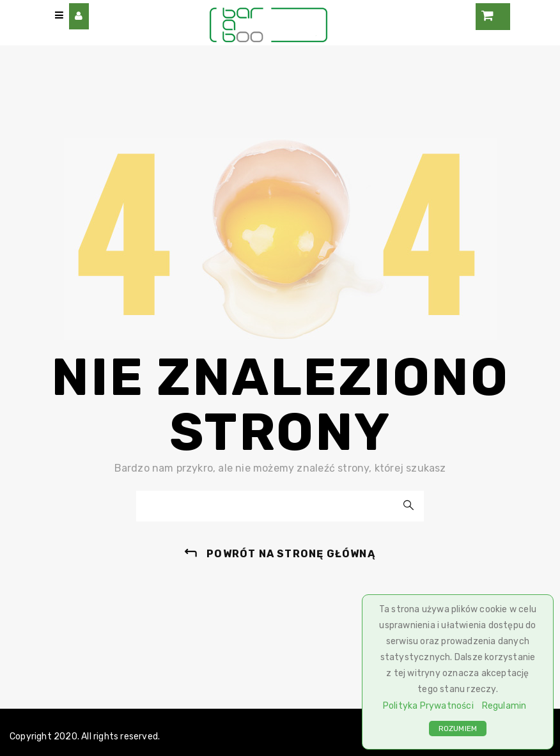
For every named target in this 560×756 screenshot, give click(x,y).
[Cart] (493, 17)
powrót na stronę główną (291, 554)
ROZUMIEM (458, 729)
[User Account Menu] (79, 16)
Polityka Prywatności (428, 706)
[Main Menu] (59, 16)
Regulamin (504, 706)
